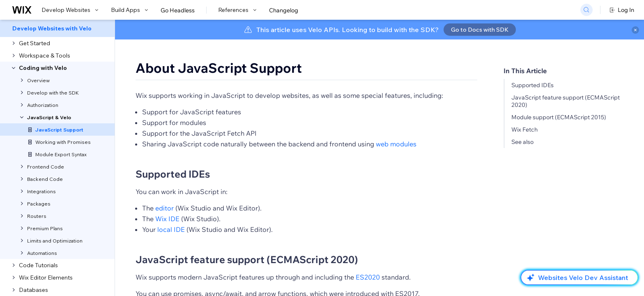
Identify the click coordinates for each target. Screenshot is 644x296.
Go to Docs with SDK (480, 30)
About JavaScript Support (219, 68)
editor (164, 208)
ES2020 (368, 277)
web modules (396, 144)
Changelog (284, 10)
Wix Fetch (524, 129)
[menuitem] (57, 28)
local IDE (171, 229)
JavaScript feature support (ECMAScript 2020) (247, 259)
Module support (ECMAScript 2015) (559, 117)
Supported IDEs (532, 85)
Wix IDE (167, 219)
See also (522, 142)
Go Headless (178, 10)
